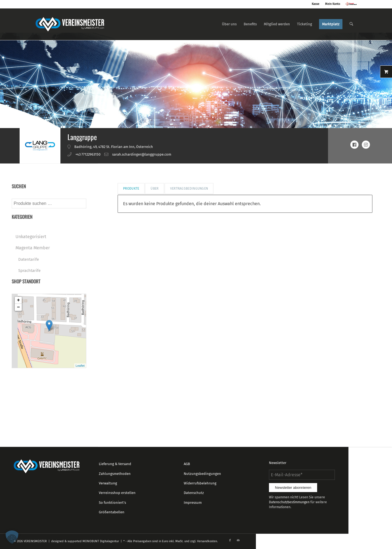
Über (154, 189)
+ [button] (18, 300)
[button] (12, 537)
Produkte (131, 189)
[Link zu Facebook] (230, 541)
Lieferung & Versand (115, 464)
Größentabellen (112, 512)
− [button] (18, 307)
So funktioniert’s (112, 503)
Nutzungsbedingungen (202, 474)
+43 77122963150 (88, 154)
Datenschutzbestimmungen (289, 502)
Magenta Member (33, 248)
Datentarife (29, 259)
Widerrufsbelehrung (200, 483)
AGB (187, 464)
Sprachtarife (29, 271)
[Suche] (351, 24)
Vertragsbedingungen (189, 189)
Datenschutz (194, 493)
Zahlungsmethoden (115, 474)
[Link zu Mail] (238, 541)
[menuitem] (229, 24)
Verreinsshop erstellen (117, 493)
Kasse (316, 4)
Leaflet (80, 366)
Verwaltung (108, 483)
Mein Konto (333, 4)
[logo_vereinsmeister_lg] (70, 24)
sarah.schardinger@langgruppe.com (142, 154)
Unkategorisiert (31, 237)
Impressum (193, 503)
